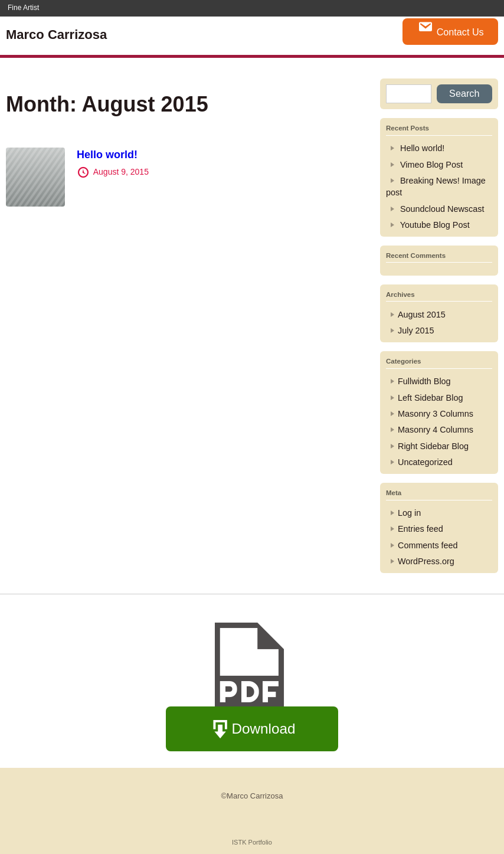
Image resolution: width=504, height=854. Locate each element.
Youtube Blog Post (435, 225)
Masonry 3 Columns (436, 414)
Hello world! (107, 155)
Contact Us (451, 28)
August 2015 (422, 315)
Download (252, 730)
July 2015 (416, 331)
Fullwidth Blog (424, 381)
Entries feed (420, 529)
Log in (409, 513)
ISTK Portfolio (252, 842)
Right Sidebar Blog (433, 446)
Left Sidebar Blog (430, 398)
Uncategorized (425, 462)
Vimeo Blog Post (431, 165)
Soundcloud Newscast (442, 209)
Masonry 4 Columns (436, 430)
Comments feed (428, 545)
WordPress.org (426, 561)
